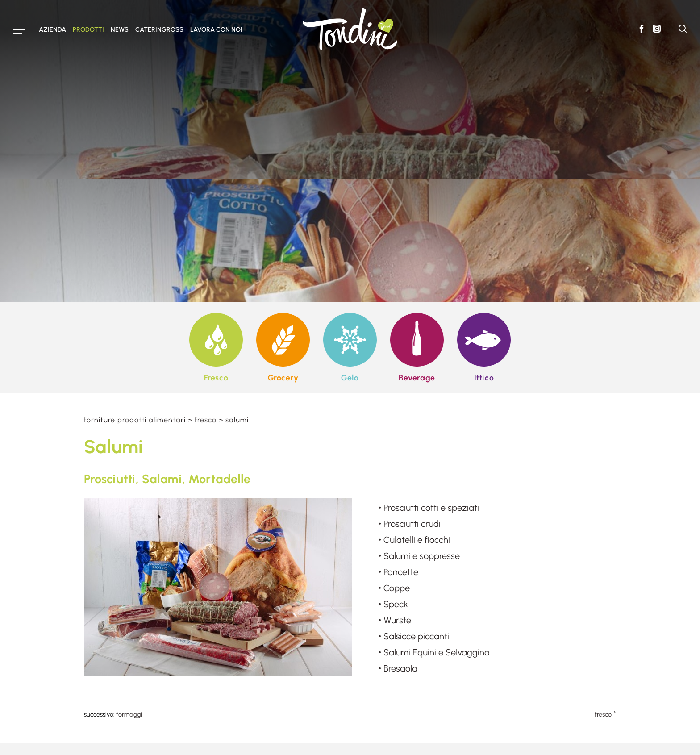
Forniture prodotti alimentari (135, 420)
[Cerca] (683, 30)
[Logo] (350, 29)
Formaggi (129, 714)
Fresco (206, 420)
